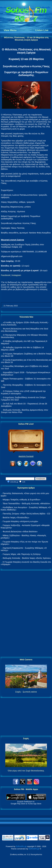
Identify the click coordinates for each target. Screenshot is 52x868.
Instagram (16, 275)
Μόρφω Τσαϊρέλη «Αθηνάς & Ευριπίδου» (21, 500)
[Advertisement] (26, 614)
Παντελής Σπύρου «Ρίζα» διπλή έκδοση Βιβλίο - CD (26, 514)
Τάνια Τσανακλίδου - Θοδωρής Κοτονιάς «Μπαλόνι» (26, 503)
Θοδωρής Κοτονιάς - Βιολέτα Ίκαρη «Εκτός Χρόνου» (27, 558)
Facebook (6, 275)
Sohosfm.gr (21, 846)
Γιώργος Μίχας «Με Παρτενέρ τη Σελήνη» (22, 554)
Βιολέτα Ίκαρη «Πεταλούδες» (16, 517)
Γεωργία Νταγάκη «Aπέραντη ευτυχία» (20, 521)
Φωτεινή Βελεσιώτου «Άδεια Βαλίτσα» (20, 531)
